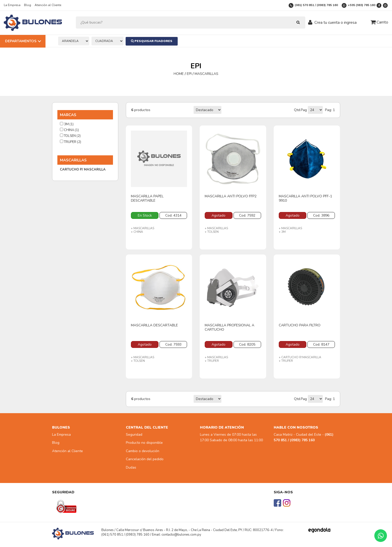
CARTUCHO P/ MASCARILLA (83, 170)
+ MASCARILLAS (143, 228)
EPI (189, 74)
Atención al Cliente (48, 5)
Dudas (131, 467)
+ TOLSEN (212, 232)
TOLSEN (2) (70, 136)
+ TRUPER (212, 361)
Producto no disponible (144, 443)
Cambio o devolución (143, 451)
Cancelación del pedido (145, 459)
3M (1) (67, 124)
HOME (179, 74)
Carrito (379, 22)
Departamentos (21, 41)
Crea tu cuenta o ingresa (336, 23)
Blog (28, 5)
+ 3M (282, 232)
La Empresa (12, 5)
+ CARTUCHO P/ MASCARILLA (300, 357)
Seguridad (134, 435)
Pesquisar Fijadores (152, 41)
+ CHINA (137, 232)
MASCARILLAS (206, 74)
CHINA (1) (69, 130)
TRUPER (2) (71, 142)
